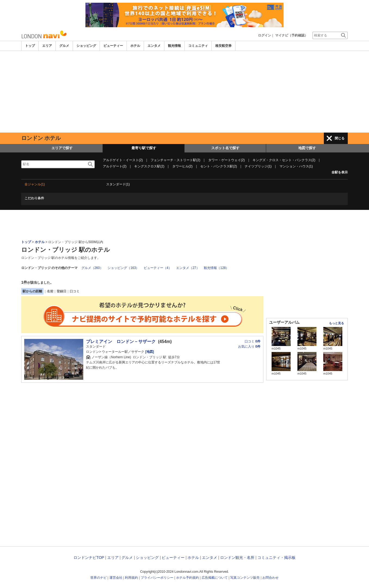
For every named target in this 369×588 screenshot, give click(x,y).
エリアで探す (62, 148)
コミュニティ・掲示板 (276, 558)
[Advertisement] (184, 92)
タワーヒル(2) (182, 166)
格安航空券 (223, 46)
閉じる (340, 138)
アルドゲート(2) (115, 166)
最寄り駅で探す (144, 148)
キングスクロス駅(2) (149, 166)
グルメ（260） (92, 268)
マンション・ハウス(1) (296, 166)
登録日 (61, 291)
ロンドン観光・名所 (237, 558)
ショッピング (86, 46)
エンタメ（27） (188, 268)
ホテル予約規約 (187, 578)
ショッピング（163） (123, 268)
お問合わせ (270, 578)
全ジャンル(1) (35, 184)
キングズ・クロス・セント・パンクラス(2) (284, 160)
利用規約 (131, 578)
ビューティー (113, 46)
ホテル (135, 46)
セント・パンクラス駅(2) (219, 166)
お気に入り (249, 347)
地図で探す (307, 148)
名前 (50, 291)
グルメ (64, 46)
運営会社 (116, 578)
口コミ (75, 291)
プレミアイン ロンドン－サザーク (121, 342)
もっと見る (336, 323)
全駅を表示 (340, 172)
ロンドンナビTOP (89, 558)
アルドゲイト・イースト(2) (123, 160)
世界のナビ (99, 578)
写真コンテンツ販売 (245, 578)
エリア (47, 46)
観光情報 (174, 46)
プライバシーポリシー (157, 578)
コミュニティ (198, 46)
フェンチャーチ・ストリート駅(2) (175, 160)
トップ (30, 46)
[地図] (149, 352)
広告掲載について (215, 578)
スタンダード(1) (118, 184)
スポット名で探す (225, 148)
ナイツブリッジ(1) (258, 166)
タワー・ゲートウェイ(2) (227, 160)
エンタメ (154, 46)
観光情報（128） (216, 268)
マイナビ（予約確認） (291, 35)
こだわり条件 (34, 198)
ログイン (265, 35)
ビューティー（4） (158, 268)
